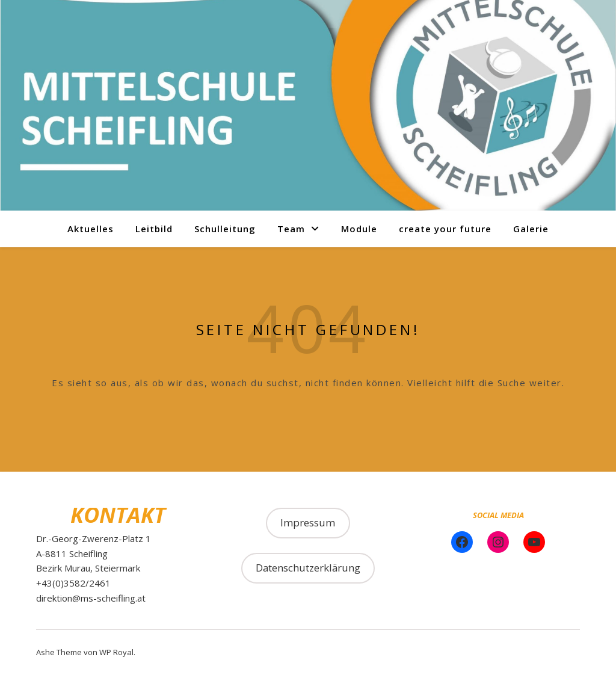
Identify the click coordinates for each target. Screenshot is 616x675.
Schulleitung (225, 229)
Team (291, 229)
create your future (445, 229)
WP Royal (116, 652)
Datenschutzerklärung (308, 568)
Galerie (531, 229)
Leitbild (154, 229)
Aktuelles (91, 229)
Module (359, 229)
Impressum (308, 522)
